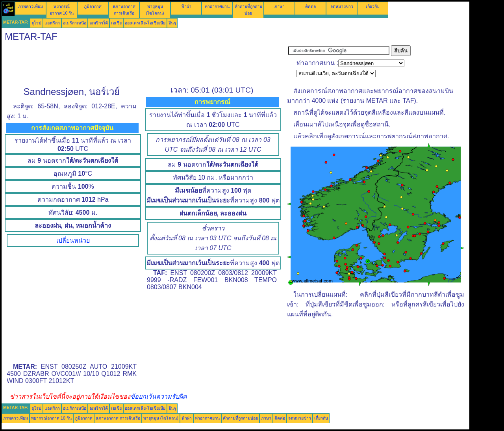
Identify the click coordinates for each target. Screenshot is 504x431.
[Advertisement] (145, 63)
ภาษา (280, 6)
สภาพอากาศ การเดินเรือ (118, 418)
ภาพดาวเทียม (31, 6)
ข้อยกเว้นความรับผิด (158, 397)
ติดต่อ (310, 6)
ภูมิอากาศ (93, 6)
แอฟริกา (52, 23)
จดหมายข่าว (342, 6)
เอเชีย (116, 23)
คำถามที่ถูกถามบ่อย (240, 418)
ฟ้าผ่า (186, 6)
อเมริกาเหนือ (75, 23)
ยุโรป (36, 23)
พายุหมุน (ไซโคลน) (161, 418)
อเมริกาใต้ (99, 23)
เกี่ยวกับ (373, 6)
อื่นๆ (172, 23)
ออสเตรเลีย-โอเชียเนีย (145, 23)
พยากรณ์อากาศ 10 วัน (51, 418)
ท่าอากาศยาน (217, 6)
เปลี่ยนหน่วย (73, 241)
